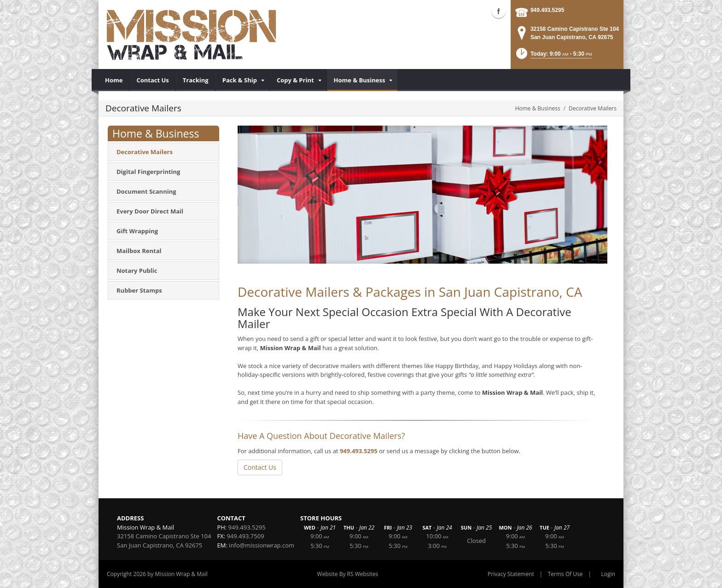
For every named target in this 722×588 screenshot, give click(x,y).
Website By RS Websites (348, 574)
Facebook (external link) (499, 11)
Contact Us (260, 467)
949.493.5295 (547, 10)
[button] (553, 56)
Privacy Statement (511, 574)
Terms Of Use (565, 574)
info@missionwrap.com (262, 545)
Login (608, 574)
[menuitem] (114, 80)
